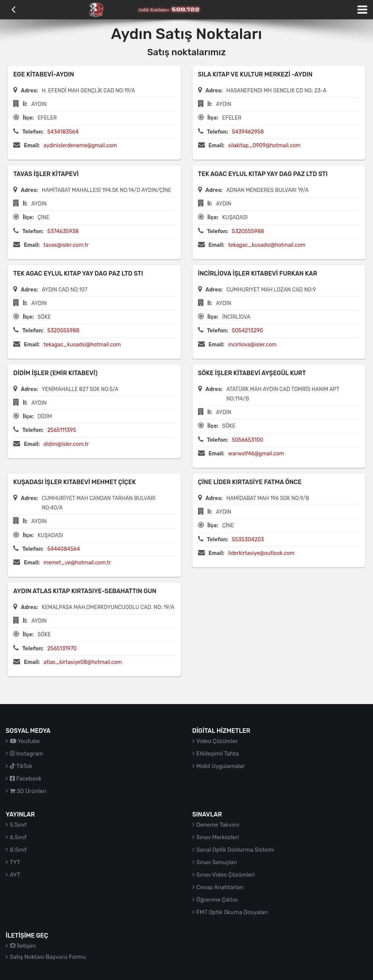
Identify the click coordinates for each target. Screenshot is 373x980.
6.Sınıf (18, 837)
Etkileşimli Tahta (218, 754)
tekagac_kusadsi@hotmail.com (267, 245)
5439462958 (248, 132)
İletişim (23, 946)
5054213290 (247, 331)
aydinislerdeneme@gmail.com (80, 146)
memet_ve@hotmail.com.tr (77, 563)
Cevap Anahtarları (220, 887)
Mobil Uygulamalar (221, 766)
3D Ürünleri (28, 791)
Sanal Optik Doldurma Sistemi (235, 850)
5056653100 (247, 440)
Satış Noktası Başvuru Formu (48, 957)
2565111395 (62, 430)
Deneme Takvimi (218, 825)
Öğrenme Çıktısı (217, 900)
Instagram (27, 754)
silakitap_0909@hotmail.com (265, 146)
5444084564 (64, 549)
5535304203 (248, 540)
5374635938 (63, 231)
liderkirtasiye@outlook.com (261, 553)
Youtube (25, 741)
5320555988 (248, 231)
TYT (15, 862)
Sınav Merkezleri (218, 837)
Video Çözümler (217, 741)
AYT (15, 875)
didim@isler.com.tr (66, 444)
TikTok (21, 766)
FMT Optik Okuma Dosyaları (232, 912)
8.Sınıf (18, 850)
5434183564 (63, 132)
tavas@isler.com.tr (66, 245)
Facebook (26, 779)
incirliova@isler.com (253, 345)
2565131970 (62, 649)
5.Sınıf (18, 825)
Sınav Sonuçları (217, 862)
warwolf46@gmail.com (256, 454)
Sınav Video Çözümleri (226, 875)
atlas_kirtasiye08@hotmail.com (83, 662)
